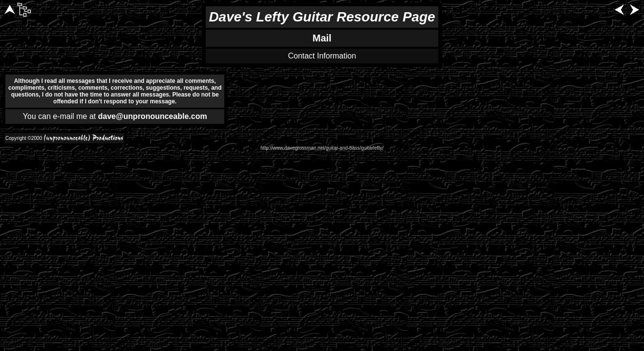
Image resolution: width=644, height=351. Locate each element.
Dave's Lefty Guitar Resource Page (322, 17)
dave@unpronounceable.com (153, 116)
